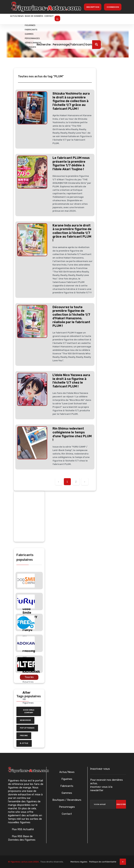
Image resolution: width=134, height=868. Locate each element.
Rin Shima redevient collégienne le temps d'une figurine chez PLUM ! (72, 434)
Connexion (113, 7)
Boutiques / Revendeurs (67, 800)
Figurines (67, 779)
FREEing (24, 736)
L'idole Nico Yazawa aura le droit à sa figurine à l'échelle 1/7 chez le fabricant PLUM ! (71, 381)
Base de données (47, 19)
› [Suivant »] (85, 482)
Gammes (67, 793)
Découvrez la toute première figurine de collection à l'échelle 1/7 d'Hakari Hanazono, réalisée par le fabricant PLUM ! (71, 317)
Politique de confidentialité (103, 862)
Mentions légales (79, 862)
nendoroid (25, 720)
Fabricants (67, 786)
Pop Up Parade (27, 728)
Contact (70, 19)
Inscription (93, 7)
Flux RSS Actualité (23, 829)
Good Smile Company (29, 711)
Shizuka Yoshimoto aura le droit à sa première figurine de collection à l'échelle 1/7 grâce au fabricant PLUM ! (71, 101)
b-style (24, 743)
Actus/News (21, 19)
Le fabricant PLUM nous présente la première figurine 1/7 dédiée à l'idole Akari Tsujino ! (71, 163)
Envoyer (121, 804)
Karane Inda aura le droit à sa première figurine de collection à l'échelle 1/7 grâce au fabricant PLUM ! (72, 233)
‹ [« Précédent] (59, 482)
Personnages (67, 807)
